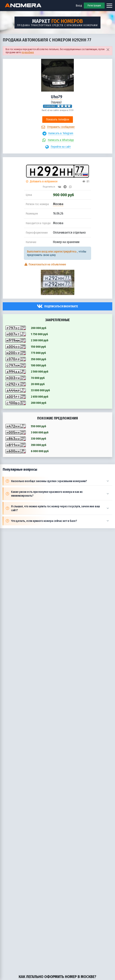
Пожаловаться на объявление (45, 264)
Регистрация (94, 6)
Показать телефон (58, 119)
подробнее (28, 52)
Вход (79, 6)
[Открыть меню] (109, 6)
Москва (58, 204)
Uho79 (57, 97)
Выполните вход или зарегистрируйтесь (52, 251)
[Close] (108, 49)
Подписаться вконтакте (61, 306)
